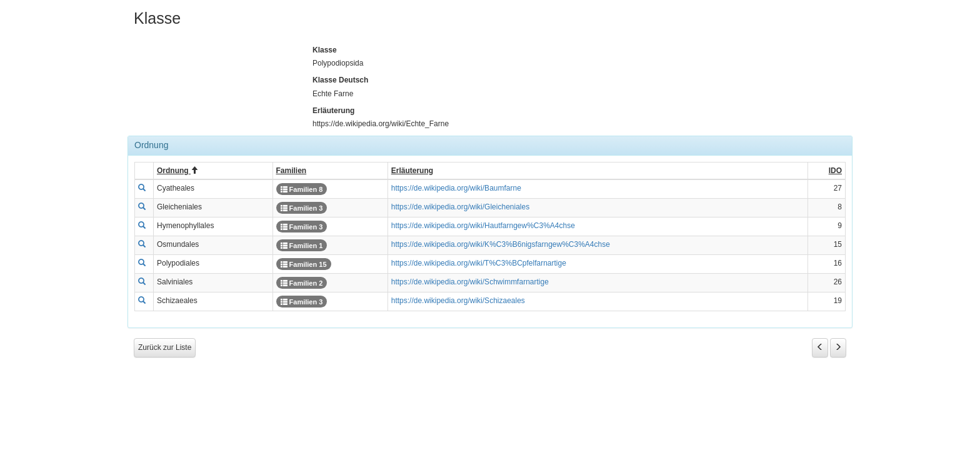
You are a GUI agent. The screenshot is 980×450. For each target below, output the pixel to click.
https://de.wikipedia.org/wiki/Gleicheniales (460, 207)
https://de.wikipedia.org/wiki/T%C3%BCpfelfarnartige (479, 263)
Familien (302, 189)
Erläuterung (333, 111)
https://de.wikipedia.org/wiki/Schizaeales (458, 301)
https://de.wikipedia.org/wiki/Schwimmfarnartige (470, 282)
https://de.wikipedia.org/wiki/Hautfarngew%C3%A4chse (483, 226)
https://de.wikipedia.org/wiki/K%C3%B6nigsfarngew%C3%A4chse (501, 244)
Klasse (325, 50)
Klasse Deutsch (340, 80)
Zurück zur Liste (165, 347)
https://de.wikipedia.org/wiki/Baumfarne (456, 188)
